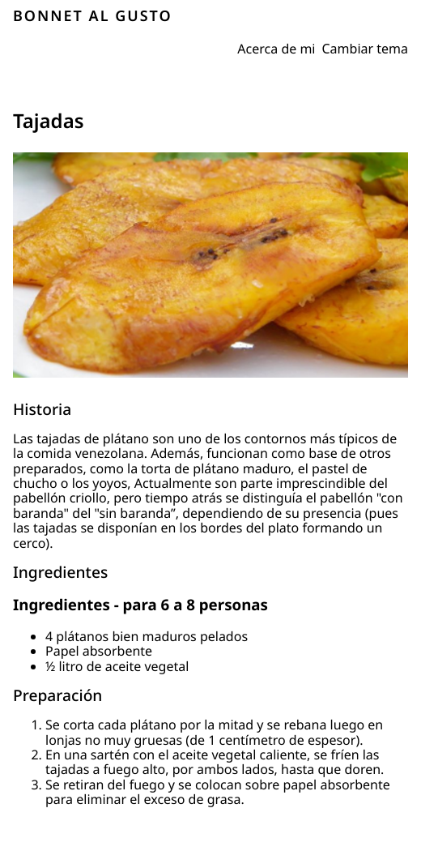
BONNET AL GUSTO (93, 16)
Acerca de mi (276, 49)
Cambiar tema (366, 49)
